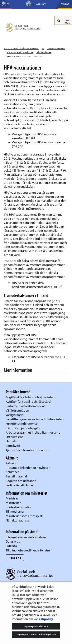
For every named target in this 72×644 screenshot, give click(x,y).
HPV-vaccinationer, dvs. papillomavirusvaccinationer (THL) (37, 285)
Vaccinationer (14, 56)
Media (65, 4)
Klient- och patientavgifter (24, 428)
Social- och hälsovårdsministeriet (21, 48)
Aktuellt (11, 463)
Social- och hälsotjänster (20, 52)
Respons (15, 558)
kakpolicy (46, 619)
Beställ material (16, 476)
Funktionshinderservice (22, 423)
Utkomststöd (15, 437)
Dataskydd (13, 541)
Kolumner (12, 472)
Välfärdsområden (17, 410)
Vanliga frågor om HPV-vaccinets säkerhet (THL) (34, 136)
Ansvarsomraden (56, 48)
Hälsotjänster (44, 52)
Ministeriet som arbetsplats (25, 516)
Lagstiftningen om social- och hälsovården (35, 419)
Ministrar (12, 498)
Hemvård (12, 441)
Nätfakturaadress (17, 520)
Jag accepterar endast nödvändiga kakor (36, 634)
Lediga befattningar (19, 485)
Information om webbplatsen (26, 537)
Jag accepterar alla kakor (36, 626)
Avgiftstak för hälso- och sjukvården (30, 397)
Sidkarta (11, 546)
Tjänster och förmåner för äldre (27, 450)
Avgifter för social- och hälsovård (28, 401)
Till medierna (15, 511)
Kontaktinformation (19, 507)
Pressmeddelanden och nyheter (28, 467)
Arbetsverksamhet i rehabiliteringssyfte (33, 432)
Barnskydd (13, 445)
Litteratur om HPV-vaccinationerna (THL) (40, 357)
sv (43, 48)
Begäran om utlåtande (21, 481)
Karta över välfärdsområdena (26, 406)
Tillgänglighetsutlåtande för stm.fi (29, 550)
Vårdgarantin (15, 415)
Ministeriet (13, 503)
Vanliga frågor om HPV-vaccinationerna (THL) (38, 144)
